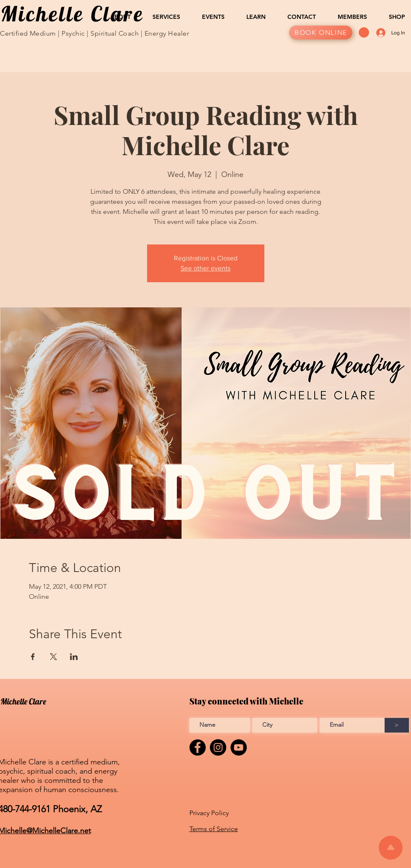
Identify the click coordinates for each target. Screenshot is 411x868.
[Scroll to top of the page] (391, 848)
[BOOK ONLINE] (321, 32)
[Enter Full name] (220, 725)
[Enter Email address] (352, 725)
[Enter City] (285, 725)
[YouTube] (239, 747)
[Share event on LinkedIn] (74, 657)
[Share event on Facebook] (33, 657)
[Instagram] (218, 747)
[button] (116, 17)
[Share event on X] (53, 657)
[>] (397, 725)
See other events (205, 268)
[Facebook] (198, 747)
